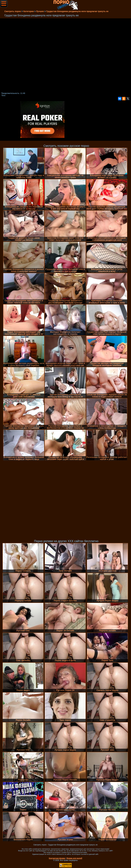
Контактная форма (57, 858)
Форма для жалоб (74, 858)
